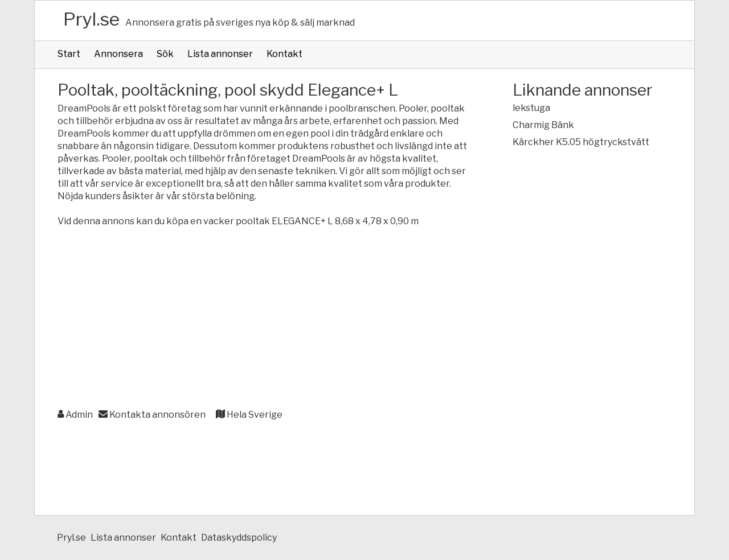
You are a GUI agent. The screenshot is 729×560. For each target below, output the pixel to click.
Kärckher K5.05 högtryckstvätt (581, 142)
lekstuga (531, 108)
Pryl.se (91, 19)
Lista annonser (220, 54)
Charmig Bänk (543, 125)
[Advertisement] (262, 319)
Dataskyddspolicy (239, 538)
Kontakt (284, 54)
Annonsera (118, 54)
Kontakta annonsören (152, 415)
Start (69, 54)
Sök (165, 54)
